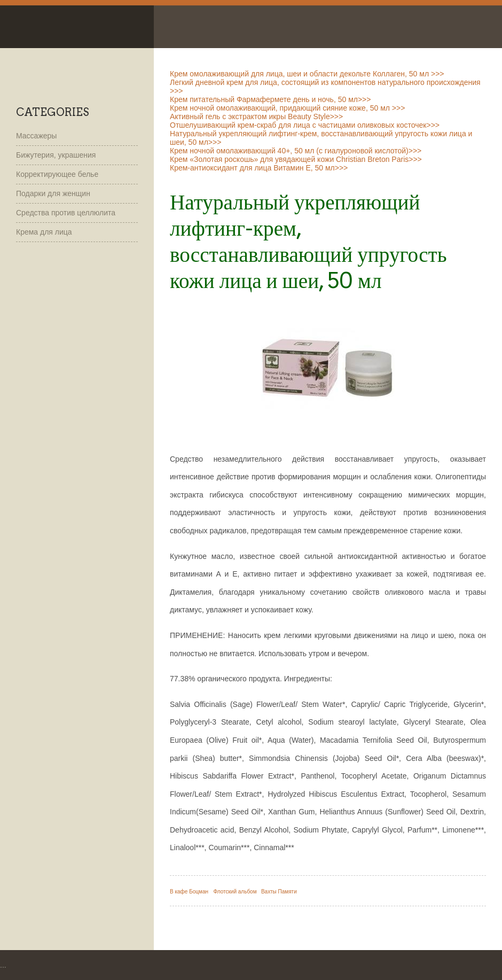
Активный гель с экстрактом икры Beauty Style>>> (256, 116)
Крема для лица (44, 232)
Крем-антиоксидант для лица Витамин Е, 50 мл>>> (259, 168)
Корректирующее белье (57, 174)
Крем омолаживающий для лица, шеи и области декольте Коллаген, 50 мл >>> (307, 74)
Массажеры (36, 136)
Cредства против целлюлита (66, 213)
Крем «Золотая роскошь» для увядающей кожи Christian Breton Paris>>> (296, 159)
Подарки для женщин (53, 193)
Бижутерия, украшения (56, 155)
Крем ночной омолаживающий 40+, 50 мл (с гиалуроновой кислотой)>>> (296, 151)
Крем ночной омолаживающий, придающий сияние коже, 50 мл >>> (287, 108)
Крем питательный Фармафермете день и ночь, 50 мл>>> (270, 99)
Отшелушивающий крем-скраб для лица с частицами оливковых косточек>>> (305, 125)
